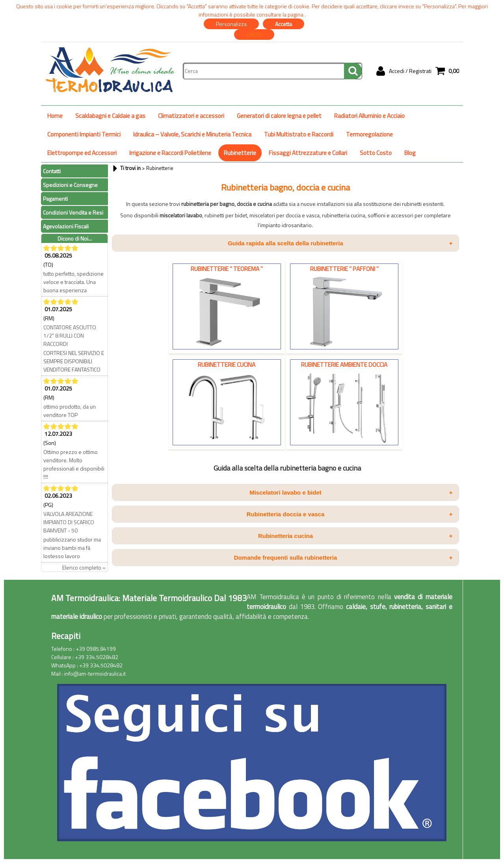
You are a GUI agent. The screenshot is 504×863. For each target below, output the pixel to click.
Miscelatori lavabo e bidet (351, 492)
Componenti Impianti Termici (84, 134)
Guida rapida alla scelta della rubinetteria (340, 243)
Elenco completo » (84, 567)
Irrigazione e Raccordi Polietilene (170, 153)
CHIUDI (254, 35)
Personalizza (231, 24)
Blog (410, 153)
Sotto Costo (376, 153)
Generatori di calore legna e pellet (279, 116)
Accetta (284, 24)
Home (55, 116)
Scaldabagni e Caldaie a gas (110, 116)
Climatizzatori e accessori (191, 116)
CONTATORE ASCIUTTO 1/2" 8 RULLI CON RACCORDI (70, 335)
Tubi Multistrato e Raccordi (299, 134)
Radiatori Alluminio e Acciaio (369, 116)
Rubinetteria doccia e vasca (350, 514)
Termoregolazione (369, 134)
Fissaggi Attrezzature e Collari (308, 153)
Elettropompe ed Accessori (82, 153)
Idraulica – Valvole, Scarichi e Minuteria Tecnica (192, 134)
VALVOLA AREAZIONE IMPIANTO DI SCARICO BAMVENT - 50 (69, 522)
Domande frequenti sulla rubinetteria (343, 558)
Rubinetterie (240, 153)
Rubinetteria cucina (355, 536)
